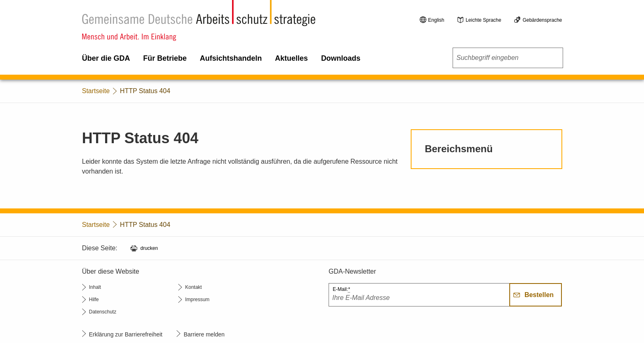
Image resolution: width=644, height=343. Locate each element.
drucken (149, 248)
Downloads (341, 58)
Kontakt (194, 287)
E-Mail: (341, 289)
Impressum (197, 300)
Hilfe (94, 300)
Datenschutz (103, 312)
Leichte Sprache (484, 20)
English (436, 20)
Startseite (96, 91)
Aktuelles (292, 58)
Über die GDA (106, 58)
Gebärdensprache (542, 20)
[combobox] (508, 58)
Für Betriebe (165, 58)
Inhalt (95, 287)
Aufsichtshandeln (231, 58)
